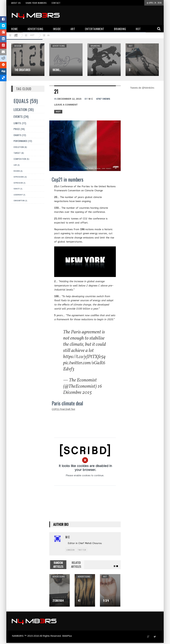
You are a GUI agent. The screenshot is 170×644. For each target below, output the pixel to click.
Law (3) (17, 165)
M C (91, 99)
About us (16, 3)
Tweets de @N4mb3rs (142, 88)
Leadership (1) (19, 195)
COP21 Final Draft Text (63, 409)
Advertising (59, 46)
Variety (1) (18, 189)
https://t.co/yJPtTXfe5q (84, 357)
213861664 (58, 601)
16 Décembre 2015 (83, 389)
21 (49, 35)
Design (18, 46)
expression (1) (19, 183)
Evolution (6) (20, 147)
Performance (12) (23, 141)
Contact (56, 3)
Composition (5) (21, 159)
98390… (57, 70)
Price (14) (19, 129)
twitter (82, 550)
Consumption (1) (20, 200)
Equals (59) (26, 101)
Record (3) (18, 171)
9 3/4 (106, 601)
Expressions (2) (20, 177)
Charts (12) (20, 135)
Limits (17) (20, 123)
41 (79, 601)
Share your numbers (36, 3)
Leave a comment (66, 105)
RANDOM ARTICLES (58, 565)
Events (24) (21, 117)
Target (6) (19, 153)
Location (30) (24, 110)
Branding (95, 46)
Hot (131, 46)
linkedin (70, 550)
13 (92, 70)
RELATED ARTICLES (76, 565)
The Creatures (22, 70)
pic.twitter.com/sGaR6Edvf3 (84, 366)
